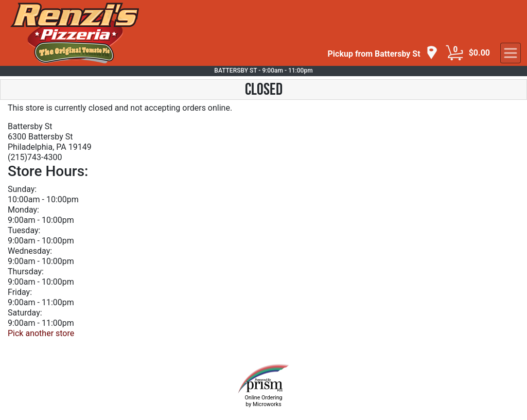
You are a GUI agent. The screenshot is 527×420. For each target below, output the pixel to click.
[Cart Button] (454, 53)
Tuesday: (24, 230)
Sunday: (22, 189)
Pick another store (41, 333)
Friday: (20, 292)
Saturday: (25, 313)
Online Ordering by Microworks (263, 401)
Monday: (23, 210)
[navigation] (383, 53)
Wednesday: (30, 251)
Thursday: (26, 272)
